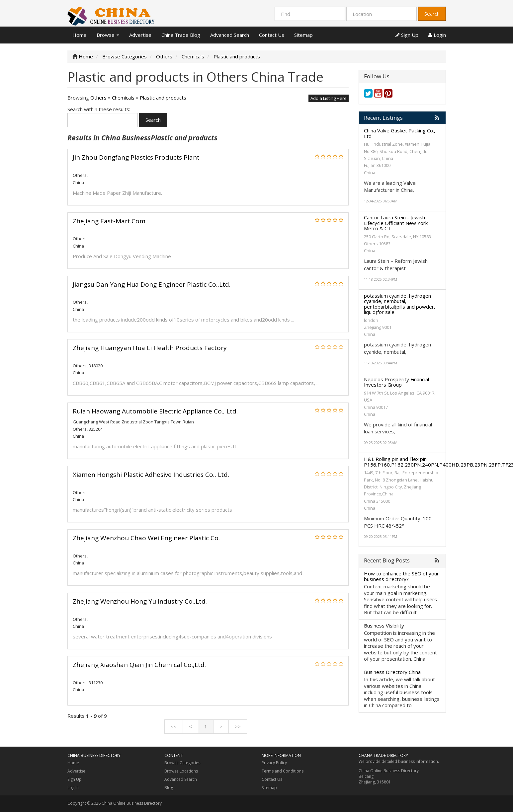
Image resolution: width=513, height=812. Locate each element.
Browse (108, 35)
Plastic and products (163, 98)
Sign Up (407, 35)
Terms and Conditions (283, 771)
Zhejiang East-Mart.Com (109, 221)
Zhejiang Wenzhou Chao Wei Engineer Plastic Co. (146, 538)
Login (437, 35)
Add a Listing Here (329, 98)
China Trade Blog (181, 35)
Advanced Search (230, 35)
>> (238, 726)
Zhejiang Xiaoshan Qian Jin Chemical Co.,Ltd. (139, 665)
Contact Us (272, 35)
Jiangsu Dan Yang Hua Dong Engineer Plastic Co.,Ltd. (152, 284)
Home (80, 35)
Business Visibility (384, 626)
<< (174, 726)
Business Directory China (392, 672)
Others (98, 98)
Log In (73, 788)
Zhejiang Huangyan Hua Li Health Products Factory (150, 348)
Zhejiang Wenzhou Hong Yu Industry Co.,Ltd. (140, 601)
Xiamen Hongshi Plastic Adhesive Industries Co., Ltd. (151, 475)
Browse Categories (182, 763)
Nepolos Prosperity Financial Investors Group (396, 382)
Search (432, 14)
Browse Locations (181, 771)
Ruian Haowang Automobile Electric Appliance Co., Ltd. (155, 411)
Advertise (140, 35)
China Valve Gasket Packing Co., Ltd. (400, 133)
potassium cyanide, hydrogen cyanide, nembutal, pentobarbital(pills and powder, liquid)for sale (400, 304)
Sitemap (303, 35)
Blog (169, 788)
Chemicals (123, 98)
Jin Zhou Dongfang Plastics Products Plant (136, 157)
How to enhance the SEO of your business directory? (401, 576)
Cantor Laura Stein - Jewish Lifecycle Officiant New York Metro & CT (396, 223)
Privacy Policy (274, 763)
